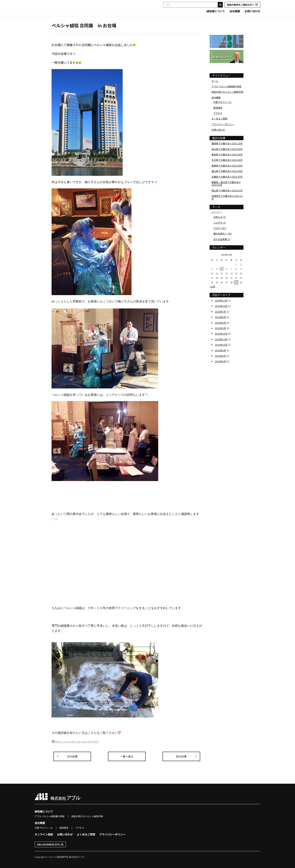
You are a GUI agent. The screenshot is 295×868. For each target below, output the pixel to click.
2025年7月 (220, 320)
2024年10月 (221, 354)
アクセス (218, 122)
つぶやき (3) (220, 231)
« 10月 (212, 295)
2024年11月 (221, 348)
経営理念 (218, 116)
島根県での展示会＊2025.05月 (227, 174)
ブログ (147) (220, 237)
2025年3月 (220, 337)
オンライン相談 (44, 834)
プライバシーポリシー (223, 133)
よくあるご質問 (219, 128)
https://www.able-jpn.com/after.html (77, 742)
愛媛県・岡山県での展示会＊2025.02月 (226, 192)
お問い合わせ (252, 11)
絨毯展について (216, 11)
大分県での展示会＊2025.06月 (227, 169)
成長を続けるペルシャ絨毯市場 (227, 101)
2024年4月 (220, 365)
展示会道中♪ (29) (222, 243)
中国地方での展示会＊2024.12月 (227, 206)
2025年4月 (220, 332)
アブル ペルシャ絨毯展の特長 (226, 95)
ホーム (215, 90)
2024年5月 (220, 359)
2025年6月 (220, 326)
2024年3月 (220, 370)
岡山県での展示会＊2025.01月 (227, 199)
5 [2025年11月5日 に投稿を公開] (222, 278)
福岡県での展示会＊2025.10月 (227, 152)
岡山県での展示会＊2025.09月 (227, 158)
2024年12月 (221, 343)
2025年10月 (221, 315)
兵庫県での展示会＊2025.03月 (227, 185)
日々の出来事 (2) (222, 248)
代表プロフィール (222, 111)
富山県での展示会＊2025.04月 (227, 180)
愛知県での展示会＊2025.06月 (227, 163)
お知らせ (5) (220, 226)
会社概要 (235, 11)
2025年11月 (221, 309)
